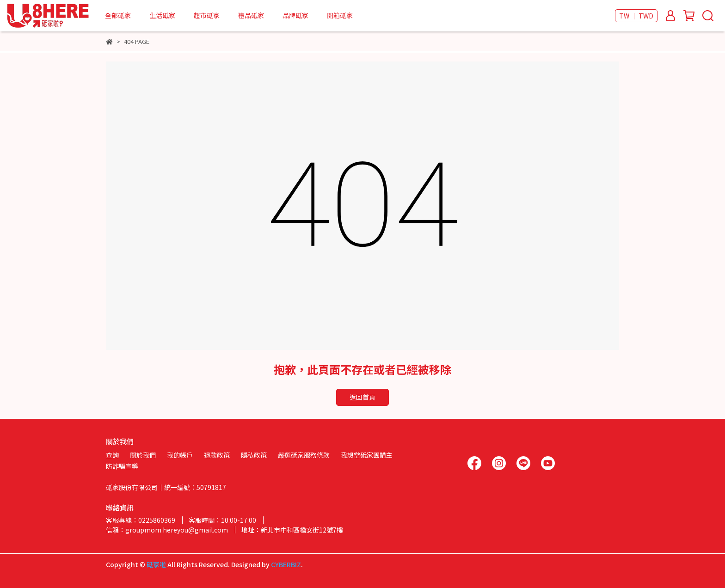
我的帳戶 (180, 455)
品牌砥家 (295, 15)
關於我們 (143, 455)
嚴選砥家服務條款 (304, 455)
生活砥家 (162, 15)
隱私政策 (254, 455)
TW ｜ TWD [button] (636, 16)
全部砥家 (118, 15)
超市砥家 (207, 15)
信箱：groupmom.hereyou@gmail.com (167, 530)
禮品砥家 (251, 15)
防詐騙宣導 (122, 466)
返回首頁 (362, 397)
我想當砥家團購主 (367, 455)
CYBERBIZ (286, 564)
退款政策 (217, 455)
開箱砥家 (340, 15)
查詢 (112, 455)
